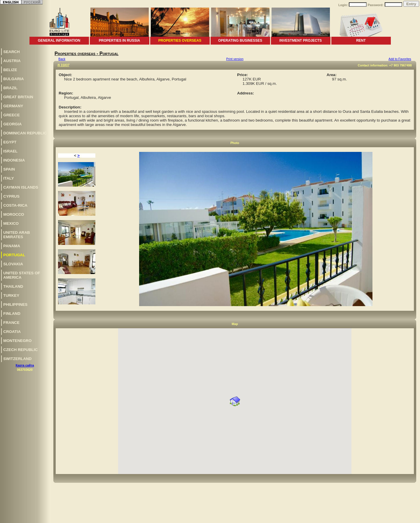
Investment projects (301, 41)
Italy (8, 178)
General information (59, 41)
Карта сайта (25, 365)
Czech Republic (20, 350)
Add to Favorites (400, 59)
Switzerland (17, 359)
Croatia (12, 332)
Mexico (11, 223)
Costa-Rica (15, 205)
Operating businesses (240, 41)
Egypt (10, 142)
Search (11, 52)
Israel (10, 151)
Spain (9, 169)
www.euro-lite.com (406, 518)
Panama (12, 246)
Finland (12, 314)
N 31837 (63, 65)
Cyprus (11, 196)
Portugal (14, 255)
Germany (13, 106)
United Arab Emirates (16, 235)
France (11, 323)
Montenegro (17, 341)
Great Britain (18, 97)
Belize (10, 70)
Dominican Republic (25, 133)
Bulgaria (13, 79)
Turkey (11, 295)
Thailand (13, 286)
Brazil (10, 88)
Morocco (14, 214)
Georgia (12, 124)
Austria (12, 61)
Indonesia (14, 160)
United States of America (22, 275)
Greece (11, 115)
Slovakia (13, 264)
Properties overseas (180, 41)
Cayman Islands (21, 187)
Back (62, 59)
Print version (235, 59)
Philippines (15, 305)
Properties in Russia (119, 41)
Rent (361, 41)
